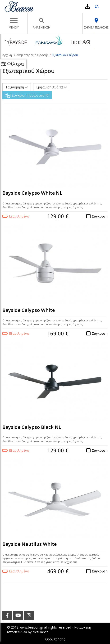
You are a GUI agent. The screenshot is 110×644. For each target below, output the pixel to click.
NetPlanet (40, 632)
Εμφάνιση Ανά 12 (52, 87)
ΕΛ (96, 6)
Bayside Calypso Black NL (32, 427)
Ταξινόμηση (17, 87)
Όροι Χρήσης (55, 639)
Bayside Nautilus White (30, 544)
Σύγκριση (100, 216)
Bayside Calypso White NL (32, 193)
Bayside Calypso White (29, 310)
